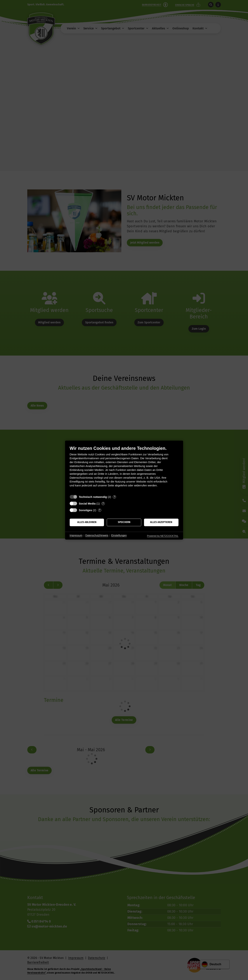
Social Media (87, 503)
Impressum (76, 536)
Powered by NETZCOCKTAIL (163, 536)
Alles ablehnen (87, 522)
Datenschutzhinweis (97, 536)
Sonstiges (86, 510)
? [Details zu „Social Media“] (103, 503)
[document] (124, 469)
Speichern (124, 522)
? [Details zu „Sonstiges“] (100, 510)
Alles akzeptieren (161, 522)
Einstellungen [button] (119, 536)
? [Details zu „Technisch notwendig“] (115, 497)
